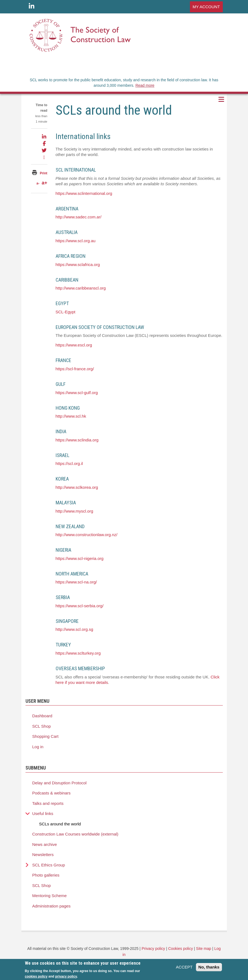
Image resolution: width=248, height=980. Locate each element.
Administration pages (52, 906)
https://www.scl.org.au (76, 241)
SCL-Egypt (66, 312)
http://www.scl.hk (71, 416)
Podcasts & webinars (52, 793)
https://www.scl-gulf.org (77, 393)
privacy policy (66, 978)
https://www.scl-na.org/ (76, 582)
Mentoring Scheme (50, 896)
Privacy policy (153, 949)
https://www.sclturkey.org (78, 653)
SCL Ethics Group (49, 865)
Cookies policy (181, 949)
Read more (145, 85)
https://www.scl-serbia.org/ (80, 606)
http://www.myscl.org (75, 511)
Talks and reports (48, 803)
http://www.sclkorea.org (77, 487)
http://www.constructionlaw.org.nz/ (87, 535)
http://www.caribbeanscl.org (81, 288)
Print (43, 173)
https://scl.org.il (69, 463)
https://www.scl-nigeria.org (80, 558)
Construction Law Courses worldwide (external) (75, 834)
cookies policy (36, 978)
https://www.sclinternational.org (84, 193)
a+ (45, 183)
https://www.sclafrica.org (78, 264)
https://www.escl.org (74, 345)
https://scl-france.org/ (75, 369)
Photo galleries (46, 875)
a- (38, 183)
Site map (203, 949)
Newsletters (43, 855)
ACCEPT (184, 969)
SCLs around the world (60, 824)
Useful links (43, 813)
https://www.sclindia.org (77, 440)
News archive (45, 844)
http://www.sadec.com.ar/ (79, 217)
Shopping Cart (45, 736)
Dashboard (42, 716)
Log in (38, 747)
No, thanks (209, 969)
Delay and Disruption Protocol (59, 783)
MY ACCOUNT (206, 7)
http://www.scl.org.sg (75, 629)
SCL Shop (42, 726)
